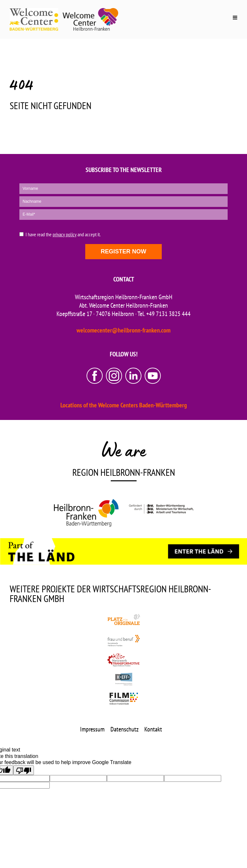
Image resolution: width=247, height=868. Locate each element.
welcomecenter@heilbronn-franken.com (124, 330)
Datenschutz (124, 729)
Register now (124, 251)
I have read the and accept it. (63, 235)
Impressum (92, 729)
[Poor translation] (24, 770)
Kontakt (153, 729)
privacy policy (65, 234)
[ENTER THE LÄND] (203, 552)
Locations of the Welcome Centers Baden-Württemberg (124, 405)
